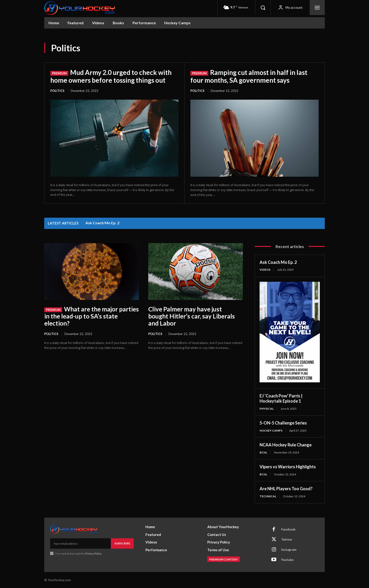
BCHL (263, 452)
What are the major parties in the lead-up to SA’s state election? (92, 316)
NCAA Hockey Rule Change (286, 445)
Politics (57, 91)
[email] (80, 543)
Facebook (288, 529)
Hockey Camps (271, 431)
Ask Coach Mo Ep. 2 (102, 223)
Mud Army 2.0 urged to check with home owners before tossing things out (111, 76)
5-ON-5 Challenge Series (283, 423)
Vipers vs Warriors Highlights (288, 467)
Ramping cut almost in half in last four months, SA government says (249, 76)
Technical (268, 496)
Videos (265, 270)
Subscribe (122, 543)
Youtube (287, 560)
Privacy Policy (93, 553)
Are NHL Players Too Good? (286, 489)
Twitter (287, 539)
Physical (267, 409)
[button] (263, 8)
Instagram (289, 550)
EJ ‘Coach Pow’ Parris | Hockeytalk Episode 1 (281, 398)
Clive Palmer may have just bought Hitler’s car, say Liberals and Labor (192, 316)
